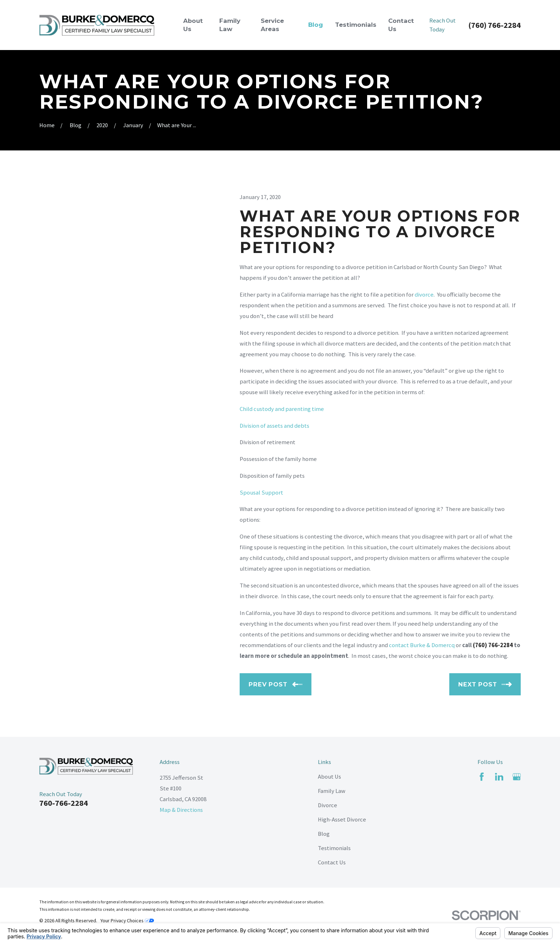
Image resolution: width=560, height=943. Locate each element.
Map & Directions (181, 810)
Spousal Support (261, 493)
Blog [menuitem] (316, 25)
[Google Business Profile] (517, 777)
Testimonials (334, 848)
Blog (324, 834)
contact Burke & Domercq (422, 645)
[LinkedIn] (499, 777)
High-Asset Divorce (342, 820)
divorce (424, 295)
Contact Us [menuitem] (401, 25)
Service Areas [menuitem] (272, 25)
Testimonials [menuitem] (356, 25)
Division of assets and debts (274, 426)
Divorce (327, 805)
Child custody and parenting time (282, 409)
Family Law (332, 791)
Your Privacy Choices (127, 920)
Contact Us (332, 862)
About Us (329, 777)
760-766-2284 (64, 803)
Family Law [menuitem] (230, 25)
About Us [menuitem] (193, 25)
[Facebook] (482, 777)
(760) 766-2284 (494, 25)
